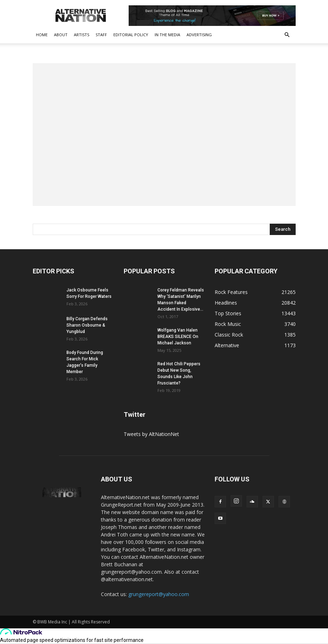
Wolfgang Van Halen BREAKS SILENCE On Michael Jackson (178, 337)
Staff (101, 35)
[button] (287, 35)
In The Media (167, 35)
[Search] (283, 229)
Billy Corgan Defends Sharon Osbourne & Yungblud (87, 325)
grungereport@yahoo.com (159, 594)
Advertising (199, 35)
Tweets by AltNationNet (151, 434)
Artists (82, 35)
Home (42, 35)
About (61, 35)
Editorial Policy (131, 35)
